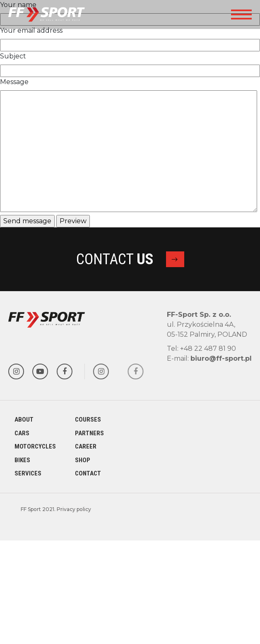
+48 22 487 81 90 (208, 349)
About (24, 420)
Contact (88, 473)
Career (86, 446)
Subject (13, 56)
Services (28, 473)
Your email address (31, 30)
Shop (83, 460)
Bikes (22, 460)
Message (14, 82)
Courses (88, 420)
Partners (89, 433)
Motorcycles (35, 446)
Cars (22, 433)
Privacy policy (74, 509)
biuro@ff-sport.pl (221, 358)
